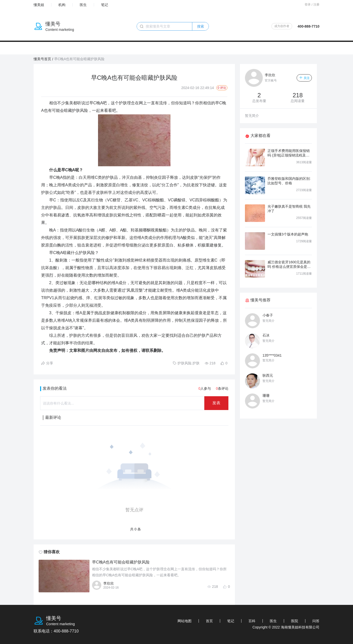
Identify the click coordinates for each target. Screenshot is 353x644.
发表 (216, 403)
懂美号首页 (42, 59)
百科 (252, 621)
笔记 (105, 5)
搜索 (201, 26)
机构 (62, 5)
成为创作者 (282, 26)
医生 (83, 5)
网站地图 (185, 621)
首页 (209, 621)
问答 (316, 621)
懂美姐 (39, 5)
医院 (295, 621)
